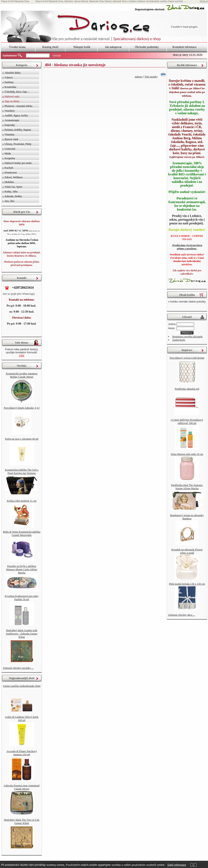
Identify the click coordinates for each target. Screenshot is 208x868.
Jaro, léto (9, 201)
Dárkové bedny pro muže (18, 163)
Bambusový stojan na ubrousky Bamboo (187, 517)
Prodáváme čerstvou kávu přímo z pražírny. (187, 247)
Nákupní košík (82, 47)
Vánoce (9, 77)
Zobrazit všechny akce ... (182, 615)
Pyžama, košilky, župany (18, 130)
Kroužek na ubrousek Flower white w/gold (187, 551)
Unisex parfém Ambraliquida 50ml (22, 686)
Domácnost (11, 172)
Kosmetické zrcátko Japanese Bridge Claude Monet (22, 375)
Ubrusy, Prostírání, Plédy (18, 144)
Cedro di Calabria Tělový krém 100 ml (22, 719)
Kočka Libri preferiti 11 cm (22, 501)
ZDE (22, 355)
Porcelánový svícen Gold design (187, 358)
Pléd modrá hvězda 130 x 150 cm (187, 584)
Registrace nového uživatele (187, 336)
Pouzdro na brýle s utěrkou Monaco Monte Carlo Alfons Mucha (22, 569)
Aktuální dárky (13, 73)
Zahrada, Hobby (13, 196)
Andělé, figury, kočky (16, 115)
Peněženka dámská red (187, 389)
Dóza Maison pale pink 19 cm (187, 454)
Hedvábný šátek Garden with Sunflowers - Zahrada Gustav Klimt (22, 634)
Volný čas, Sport (13, 187)
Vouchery (10, 111)
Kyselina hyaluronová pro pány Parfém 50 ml (22, 598)
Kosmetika (10, 87)
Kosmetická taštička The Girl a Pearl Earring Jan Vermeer (22, 471)
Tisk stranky (151, 77)
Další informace (177, 865)
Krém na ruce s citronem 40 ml (22, 439)
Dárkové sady (12, 96)
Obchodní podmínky (147, 47)
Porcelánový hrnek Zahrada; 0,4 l (22, 408)
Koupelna (10, 158)
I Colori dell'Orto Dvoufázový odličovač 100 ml (187, 421)
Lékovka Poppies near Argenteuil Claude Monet (22, 787)
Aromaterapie (12, 120)
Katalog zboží (50, 47)
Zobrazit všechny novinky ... (18, 668)
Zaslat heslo (179, 340)
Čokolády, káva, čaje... (17, 92)
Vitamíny (9, 134)
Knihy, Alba (11, 191)
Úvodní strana (17, 47)
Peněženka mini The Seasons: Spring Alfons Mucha (187, 487)
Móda (8, 153)
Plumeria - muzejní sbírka (18, 106)
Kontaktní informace (184, 47)
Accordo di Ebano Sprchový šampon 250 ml (22, 753)
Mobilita (9, 182)
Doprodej (10, 125)
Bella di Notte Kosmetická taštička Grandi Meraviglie (22, 533)
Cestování (10, 149)
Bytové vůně (11, 139)
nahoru (138, 77)
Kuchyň (9, 168)
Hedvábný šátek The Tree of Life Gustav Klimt (22, 821)
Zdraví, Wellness (14, 177)
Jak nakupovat (113, 47)
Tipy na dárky (12, 101)
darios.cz (204, 1)
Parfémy (9, 82)
